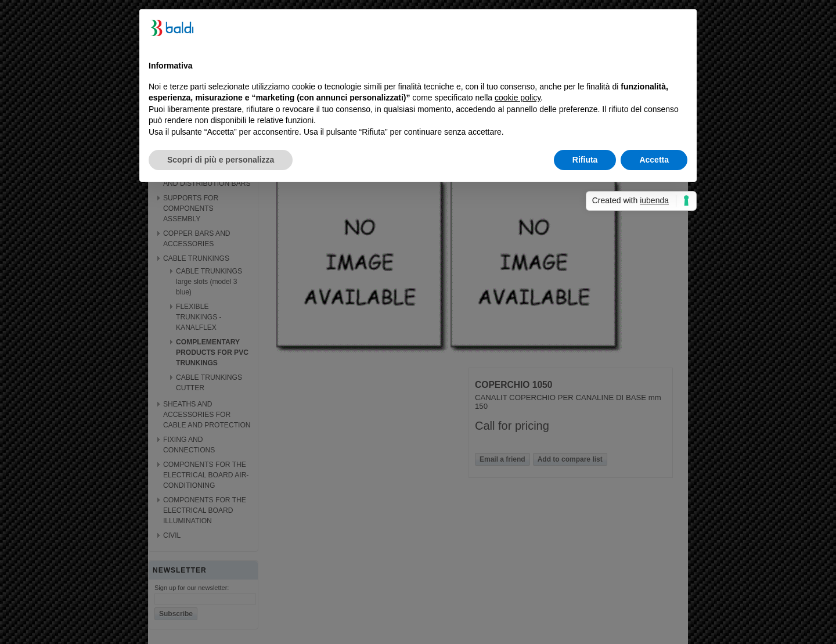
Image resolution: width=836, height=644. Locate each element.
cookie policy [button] (518, 98)
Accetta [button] (654, 160)
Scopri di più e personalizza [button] (221, 160)
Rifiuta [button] (585, 160)
